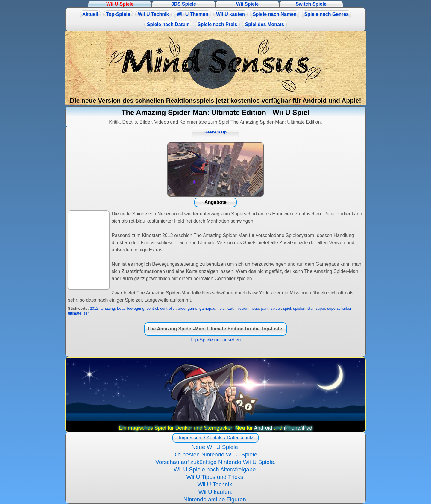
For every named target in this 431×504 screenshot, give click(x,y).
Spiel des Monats (264, 24)
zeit (86, 313)
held (221, 308)
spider (276, 308)
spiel (287, 308)
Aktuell (90, 14)
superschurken (340, 308)
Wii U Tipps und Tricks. (215, 477)
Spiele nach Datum (168, 24)
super (320, 308)
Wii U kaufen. (215, 492)
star (311, 308)
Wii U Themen (192, 14)
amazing (108, 308)
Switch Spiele (311, 4)
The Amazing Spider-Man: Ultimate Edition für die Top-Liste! (215, 329)
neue (255, 308)
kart (230, 308)
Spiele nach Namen (275, 14)
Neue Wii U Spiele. (215, 447)
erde (182, 308)
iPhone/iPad (298, 428)
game (192, 308)
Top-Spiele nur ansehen (215, 340)
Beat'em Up (215, 132)
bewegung (135, 308)
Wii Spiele (247, 4)
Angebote (215, 202)
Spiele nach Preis (217, 24)
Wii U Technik (154, 14)
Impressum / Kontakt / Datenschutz (215, 438)
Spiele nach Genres (327, 14)
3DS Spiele (184, 4)
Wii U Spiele (120, 4)
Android (263, 428)
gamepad (207, 308)
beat (121, 308)
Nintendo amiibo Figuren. (215, 499)
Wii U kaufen (230, 14)
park (265, 308)
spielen (299, 308)
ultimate (75, 313)
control (152, 308)
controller (168, 308)
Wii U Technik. (215, 484)
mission (242, 308)
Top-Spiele (118, 14)
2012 (94, 308)
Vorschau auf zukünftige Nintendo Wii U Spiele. (215, 462)
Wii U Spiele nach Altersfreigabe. (215, 469)
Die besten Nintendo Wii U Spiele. (215, 454)
